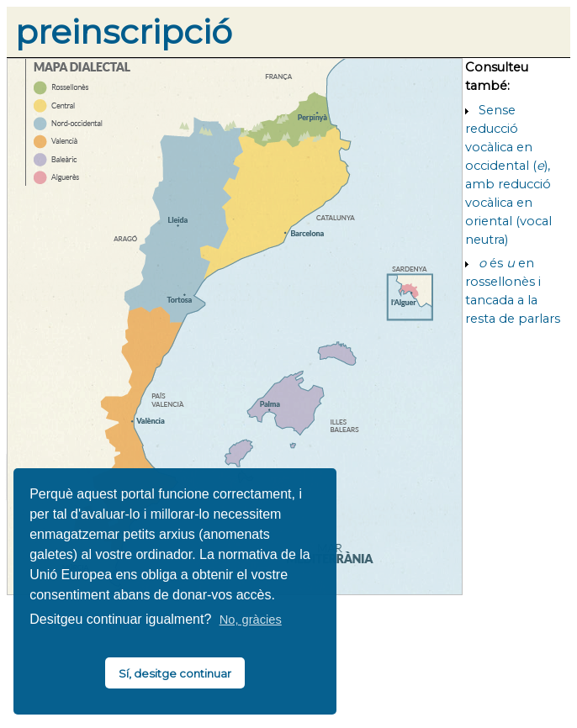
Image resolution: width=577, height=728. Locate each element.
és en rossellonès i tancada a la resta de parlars (513, 291)
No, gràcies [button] (251, 620)
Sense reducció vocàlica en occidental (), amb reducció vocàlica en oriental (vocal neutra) (508, 175)
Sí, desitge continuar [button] (175, 673)
